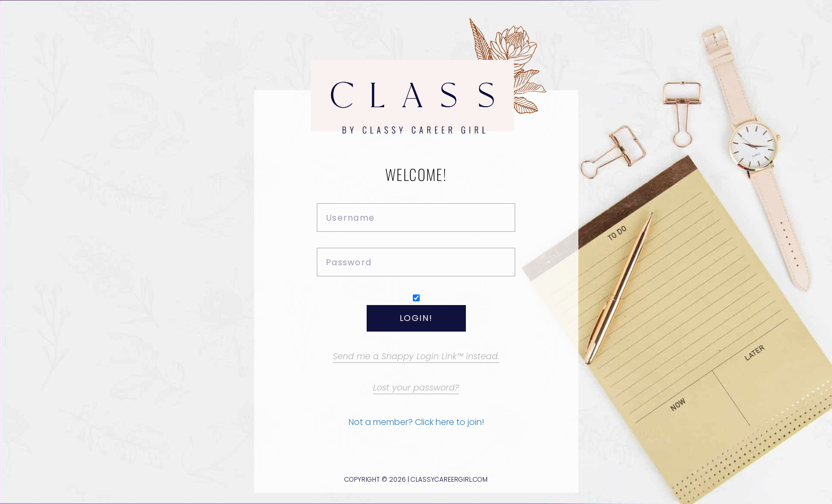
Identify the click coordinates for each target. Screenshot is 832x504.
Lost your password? (416, 388)
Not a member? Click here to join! (416, 422)
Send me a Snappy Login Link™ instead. (416, 356)
